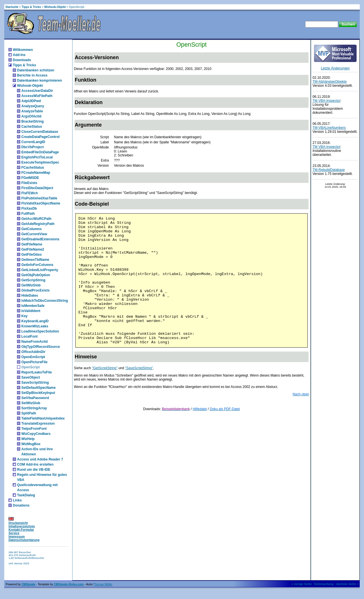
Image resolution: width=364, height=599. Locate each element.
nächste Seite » (347, 584)
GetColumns (31, 229)
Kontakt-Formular (21, 530)
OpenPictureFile (34, 362)
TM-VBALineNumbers (329, 128)
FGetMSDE (30, 178)
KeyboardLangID (35, 321)
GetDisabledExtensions (40, 239)
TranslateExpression (38, 424)
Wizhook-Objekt (55, 7)
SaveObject (31, 377)
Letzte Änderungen (335, 68)
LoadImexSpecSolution (40, 331)
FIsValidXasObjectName (41, 203)
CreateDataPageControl (41, 137)
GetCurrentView (34, 234)
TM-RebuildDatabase (329, 170)
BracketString (33, 121)
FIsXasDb (29, 208)
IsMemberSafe (33, 306)
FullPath (28, 214)
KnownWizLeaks (35, 326)
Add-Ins (19, 55)
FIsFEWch (30, 193)
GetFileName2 (33, 249)
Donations (21, 505)
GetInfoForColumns (37, 265)
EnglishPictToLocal (37, 157)
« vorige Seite (301, 584)
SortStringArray (34, 408)
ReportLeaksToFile (37, 372)
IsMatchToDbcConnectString (45, 301)
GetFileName (32, 244)
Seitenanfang (324, 584)
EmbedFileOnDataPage (40, 152)
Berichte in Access (32, 75)
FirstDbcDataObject (37, 188)
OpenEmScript (33, 357)
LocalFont (29, 336)
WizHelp (28, 439)
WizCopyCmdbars (36, 434)
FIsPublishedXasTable (39, 198)
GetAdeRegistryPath (38, 224)
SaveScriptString (35, 383)
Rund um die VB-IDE (34, 470)
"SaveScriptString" (139, 368)
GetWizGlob (31, 285)
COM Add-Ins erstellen (35, 464)
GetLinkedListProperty (40, 270)
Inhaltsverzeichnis (22, 526)
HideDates (30, 296)
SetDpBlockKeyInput (38, 393)
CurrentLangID (33, 142)
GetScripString (33, 280)
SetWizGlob (31, 403)
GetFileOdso (31, 255)
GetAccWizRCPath (36, 219)
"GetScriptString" (105, 368)
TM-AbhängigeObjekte (330, 82)
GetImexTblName (35, 260)
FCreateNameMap (36, 173)
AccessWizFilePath (37, 96)
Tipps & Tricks (31, 7)
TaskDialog (26, 495)
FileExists (29, 183)
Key (24, 316)
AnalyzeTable (32, 111)
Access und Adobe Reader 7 (40, 459)
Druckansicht (18, 523)
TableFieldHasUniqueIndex (43, 418)
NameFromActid (35, 342)
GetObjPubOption (36, 275)
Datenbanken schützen (36, 70)
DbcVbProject (33, 147)
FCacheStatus (33, 168)
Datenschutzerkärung (24, 540)
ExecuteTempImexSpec (40, 162)
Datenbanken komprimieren (40, 80)
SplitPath (29, 413)
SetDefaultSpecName (39, 388)
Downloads (22, 60)
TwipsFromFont (34, 429)
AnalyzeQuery (33, 106)
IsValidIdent (31, 311)
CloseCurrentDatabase (40, 132)
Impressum (17, 536)
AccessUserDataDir (37, 91)
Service (14, 533)
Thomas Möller (103, 584)
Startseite (12, 7)
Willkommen (23, 50)
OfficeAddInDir (33, 352)
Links (17, 500)
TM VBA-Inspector (326, 101)
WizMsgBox (31, 444)
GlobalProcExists (35, 290)
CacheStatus (32, 127)
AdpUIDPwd (31, 101)
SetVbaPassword (35, 398)
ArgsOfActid (31, 116)
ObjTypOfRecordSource (41, 347)
